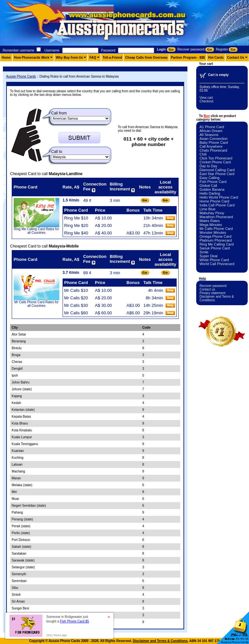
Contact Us (235, 58)
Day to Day (208, 166)
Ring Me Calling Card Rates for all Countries (37, 231)
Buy (207, 116)
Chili (203, 154)
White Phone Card (214, 260)
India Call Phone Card (217, 205)
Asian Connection (213, 139)
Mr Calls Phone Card (216, 229)
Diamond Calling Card (217, 170)
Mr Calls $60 (76, 313)
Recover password (213, 286)
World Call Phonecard (217, 264)
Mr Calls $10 (76, 290)
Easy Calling (209, 178)
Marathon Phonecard (216, 217)
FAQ (93, 58)
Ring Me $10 (76, 218)
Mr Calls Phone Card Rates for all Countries (37, 304)
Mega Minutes (211, 225)
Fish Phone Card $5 (74, 621)
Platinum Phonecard (216, 240)
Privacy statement (212, 293)
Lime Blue (207, 209)
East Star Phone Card (217, 174)
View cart (206, 98)
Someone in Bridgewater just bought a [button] (68, 619)
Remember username (18, 50)
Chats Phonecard (213, 150)
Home (6, 58)
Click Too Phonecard (216, 158)
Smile (204, 252)
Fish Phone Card (213, 182)
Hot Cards (216, 58)
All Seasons (209, 135)
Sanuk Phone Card (215, 248)
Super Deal (208, 256)
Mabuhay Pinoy (212, 213)
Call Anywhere (211, 146)
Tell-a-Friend (112, 58)
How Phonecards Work (32, 58)
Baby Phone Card (214, 142)
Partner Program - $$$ (188, 58)
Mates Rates (210, 221)
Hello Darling (210, 193)
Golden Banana (212, 189)
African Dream (211, 131)
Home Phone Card (214, 201)
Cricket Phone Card (215, 162)
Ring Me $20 (76, 225)
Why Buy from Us (69, 58)
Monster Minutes (213, 232)
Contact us (207, 289)
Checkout (206, 101)
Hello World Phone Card (219, 197)
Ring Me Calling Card (217, 244)
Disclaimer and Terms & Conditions (160, 641)
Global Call (208, 186)
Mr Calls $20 (76, 298)
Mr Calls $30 (76, 305)
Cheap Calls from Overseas (146, 58)
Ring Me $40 (76, 233)
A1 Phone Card (212, 127)
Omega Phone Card (215, 236)
